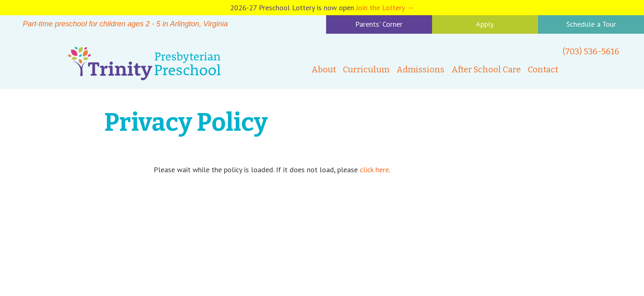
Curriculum (366, 69)
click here (374, 170)
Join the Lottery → (385, 8)
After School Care (486, 69)
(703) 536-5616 (591, 51)
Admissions (420, 69)
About (324, 69)
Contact (543, 69)
